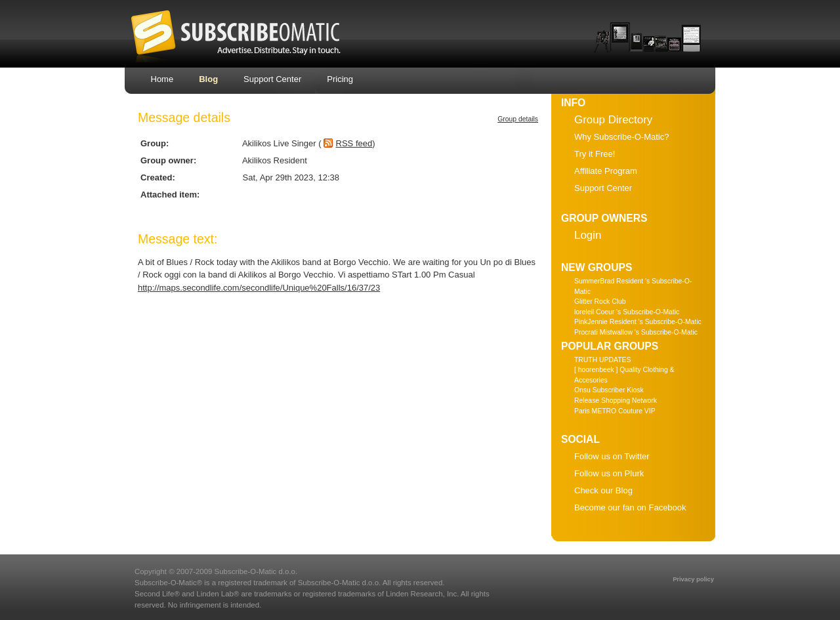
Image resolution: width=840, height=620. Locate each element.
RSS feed (354, 143)
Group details (518, 119)
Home (162, 79)
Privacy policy (693, 579)
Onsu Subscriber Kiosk (609, 390)
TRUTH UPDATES (602, 360)
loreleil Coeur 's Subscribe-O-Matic (627, 312)
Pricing (340, 79)
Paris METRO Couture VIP (615, 411)
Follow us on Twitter (612, 456)
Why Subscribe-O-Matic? (621, 137)
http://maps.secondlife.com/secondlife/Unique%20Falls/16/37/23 (259, 288)
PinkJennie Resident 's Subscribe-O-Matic (638, 322)
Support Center (272, 79)
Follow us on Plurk (609, 473)
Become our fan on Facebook (630, 507)
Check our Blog (603, 490)
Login (588, 235)
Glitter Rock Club (600, 301)
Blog (208, 79)
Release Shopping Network (616, 401)
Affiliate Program (606, 171)
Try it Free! (595, 154)
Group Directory (613, 120)
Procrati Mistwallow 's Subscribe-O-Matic (636, 332)
